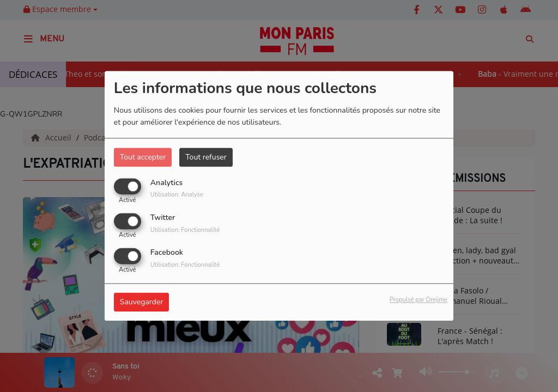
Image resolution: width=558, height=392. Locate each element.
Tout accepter (143, 157)
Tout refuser (206, 157)
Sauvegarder (142, 302)
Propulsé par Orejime (418, 300)
